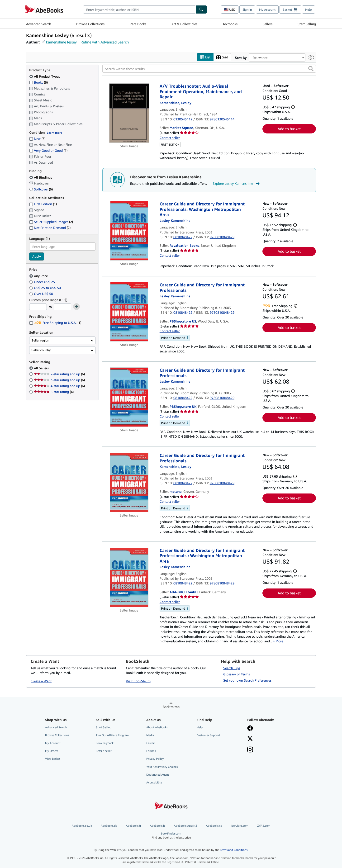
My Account (267, 9)
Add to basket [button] (289, 129)
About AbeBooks (157, 727)
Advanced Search (39, 24)
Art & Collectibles (184, 24)
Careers (151, 743)
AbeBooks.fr (133, 826)
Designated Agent (158, 775)
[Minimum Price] (38, 307)
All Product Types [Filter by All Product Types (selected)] (45, 76)
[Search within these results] (209, 69)
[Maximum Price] (62, 307)
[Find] (201, 9)
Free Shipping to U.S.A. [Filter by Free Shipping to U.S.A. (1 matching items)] (55, 323)
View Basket (53, 759)
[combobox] (140, 9)
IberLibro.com (240, 826)
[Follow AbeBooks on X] (250, 739)
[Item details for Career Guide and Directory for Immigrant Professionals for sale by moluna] (129, 482)
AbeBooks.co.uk (82, 826)
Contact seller (170, 138)
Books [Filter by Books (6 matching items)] (38, 82)
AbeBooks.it (157, 826)
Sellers (268, 24)
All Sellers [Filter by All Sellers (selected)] (42, 368)
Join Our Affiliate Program (112, 735)
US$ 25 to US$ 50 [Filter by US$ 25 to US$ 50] (45, 288)
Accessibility (154, 782)
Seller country (41, 350)
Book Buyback (105, 743)
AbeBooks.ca (214, 826)
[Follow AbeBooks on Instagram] (250, 750)
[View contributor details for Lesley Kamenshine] (176, 103)
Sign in (247, 9)
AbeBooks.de (109, 826)
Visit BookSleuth (138, 681)
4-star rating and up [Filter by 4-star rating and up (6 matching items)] (59, 386)
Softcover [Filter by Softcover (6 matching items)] (41, 189)
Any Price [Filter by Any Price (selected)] (39, 276)
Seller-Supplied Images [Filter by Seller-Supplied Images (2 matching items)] (51, 222)
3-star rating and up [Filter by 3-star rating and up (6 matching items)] (59, 380)
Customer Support (208, 735)
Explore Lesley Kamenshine (237, 184)
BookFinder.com (171, 836)
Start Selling (307, 24)
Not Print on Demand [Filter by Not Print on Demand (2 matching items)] (50, 228)
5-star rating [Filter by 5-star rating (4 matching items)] (54, 392)
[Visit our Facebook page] (250, 729)
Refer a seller (104, 751)
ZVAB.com (264, 826)
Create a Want (41, 681)
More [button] (279, 641)
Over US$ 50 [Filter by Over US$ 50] (42, 294)
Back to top (171, 707)
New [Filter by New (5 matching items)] (37, 139)
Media (150, 735)
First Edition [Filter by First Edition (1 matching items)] (43, 204)
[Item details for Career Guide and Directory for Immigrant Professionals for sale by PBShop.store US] (129, 312)
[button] (311, 69)
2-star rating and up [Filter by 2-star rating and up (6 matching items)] (59, 374)
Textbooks (230, 24)
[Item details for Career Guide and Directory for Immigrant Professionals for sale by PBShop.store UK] (129, 397)
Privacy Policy (155, 759)
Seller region (40, 340)
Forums (151, 751)
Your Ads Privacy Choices (162, 767)
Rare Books (138, 24)
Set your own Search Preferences (247, 680)
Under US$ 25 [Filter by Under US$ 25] (43, 282)
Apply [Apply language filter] (37, 256)
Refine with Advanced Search (105, 42)
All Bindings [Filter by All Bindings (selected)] (41, 177)
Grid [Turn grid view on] (222, 57)
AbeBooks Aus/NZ (185, 826)
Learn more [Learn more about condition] (54, 133)
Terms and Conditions (234, 850)
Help (309, 9)
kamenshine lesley (61, 42)
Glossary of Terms (237, 674)
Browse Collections (90, 24)
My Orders (52, 751)
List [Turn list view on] (205, 57)
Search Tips (232, 668)
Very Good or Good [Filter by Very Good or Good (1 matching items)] (48, 150)
